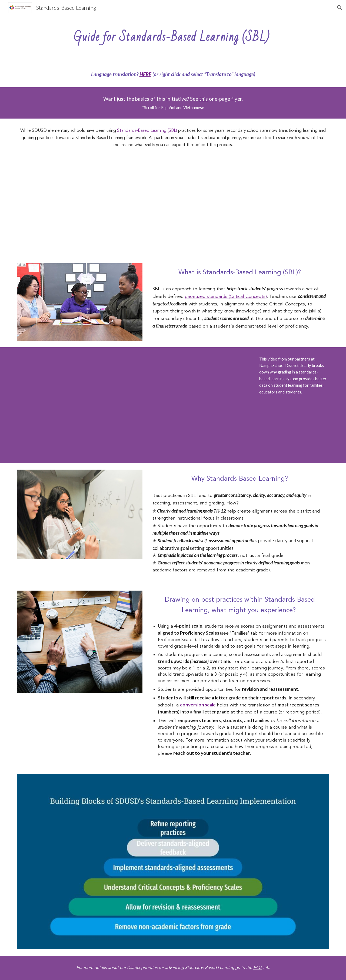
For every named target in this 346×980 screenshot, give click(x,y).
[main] (173, 35)
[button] (340, 8)
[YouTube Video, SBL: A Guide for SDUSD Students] (173, 207)
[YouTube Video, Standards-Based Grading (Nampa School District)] (173, 405)
